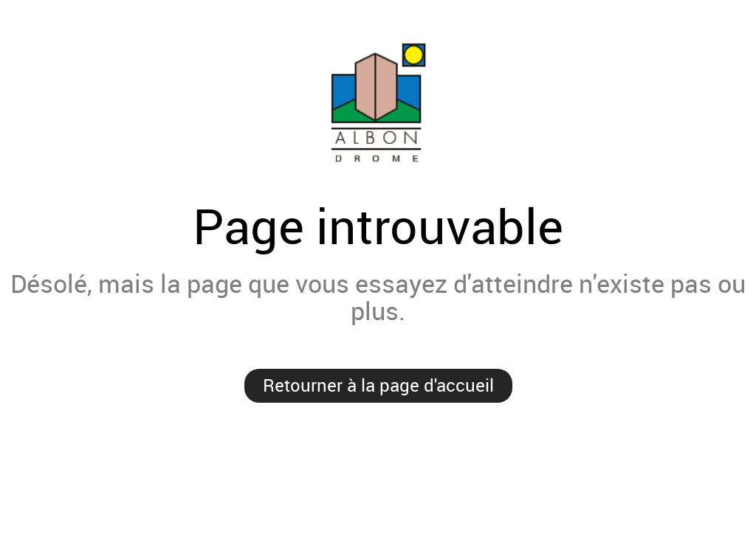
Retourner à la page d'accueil (378, 385)
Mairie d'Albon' (378, 103)
